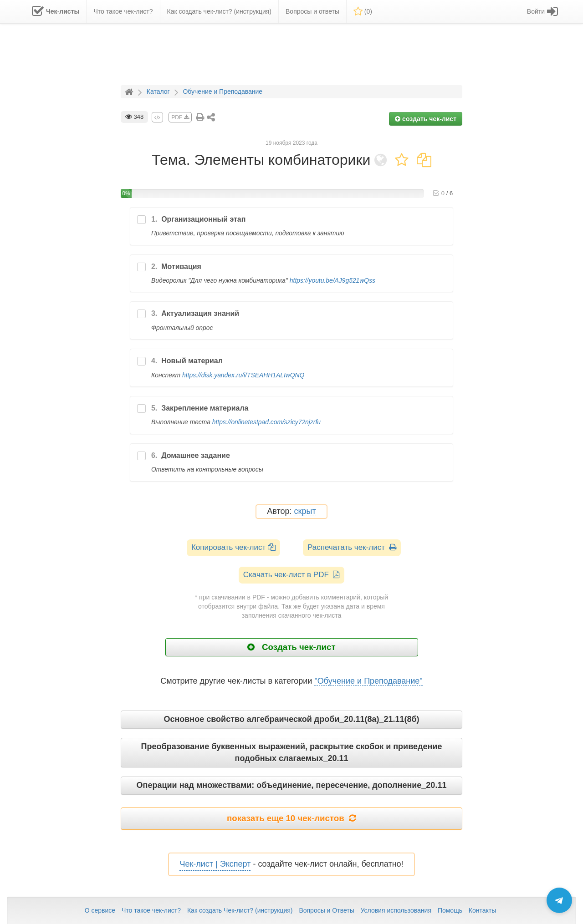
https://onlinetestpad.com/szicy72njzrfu (266, 422)
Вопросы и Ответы (326, 910)
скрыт (305, 511)
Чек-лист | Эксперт (215, 864)
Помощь (450, 910)
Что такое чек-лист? (151, 910)
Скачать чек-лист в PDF (292, 575)
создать (426, 119)
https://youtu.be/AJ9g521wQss (332, 280)
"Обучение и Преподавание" (368, 681)
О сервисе (100, 910)
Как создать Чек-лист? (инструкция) (240, 910)
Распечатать (352, 547)
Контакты (482, 910)
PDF (180, 117)
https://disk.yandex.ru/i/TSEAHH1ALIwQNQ (243, 375)
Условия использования (396, 910)
